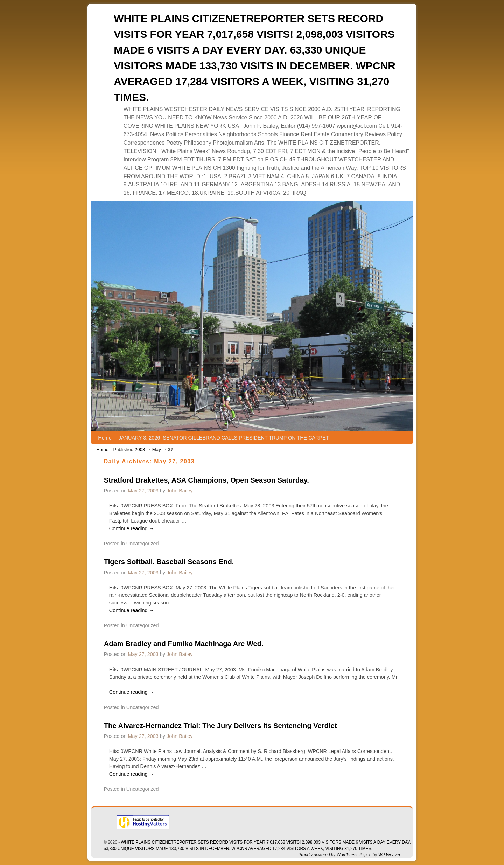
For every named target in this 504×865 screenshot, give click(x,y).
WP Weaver (389, 855)
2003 (140, 449)
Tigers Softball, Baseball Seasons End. (169, 562)
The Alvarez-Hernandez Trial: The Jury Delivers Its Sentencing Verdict (220, 726)
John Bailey (180, 491)
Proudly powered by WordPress (328, 855)
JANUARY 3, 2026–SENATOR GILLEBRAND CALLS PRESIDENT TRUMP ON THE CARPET (224, 438)
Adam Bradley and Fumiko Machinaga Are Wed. (184, 644)
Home (105, 438)
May (157, 449)
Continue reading (132, 528)
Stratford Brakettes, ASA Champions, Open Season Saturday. (206, 480)
